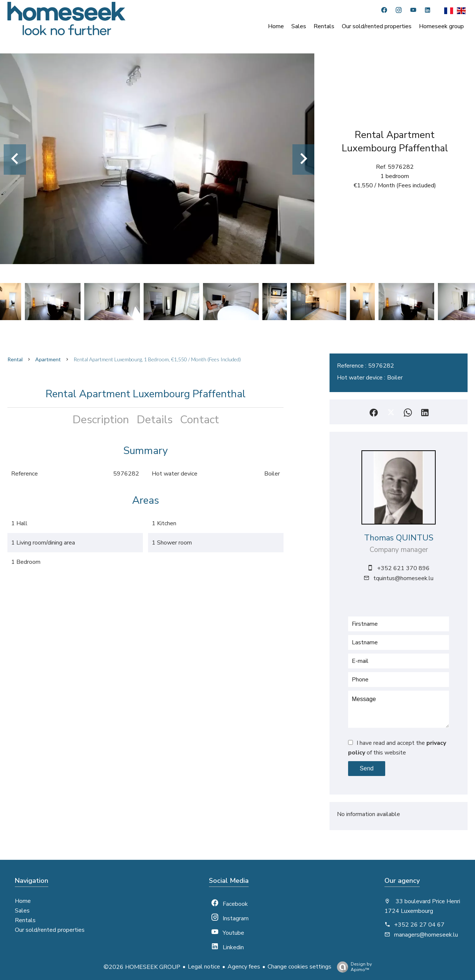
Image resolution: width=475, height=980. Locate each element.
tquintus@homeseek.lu (403, 578)
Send (366, 768)
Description (101, 420)
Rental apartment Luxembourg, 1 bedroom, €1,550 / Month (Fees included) (157, 359)
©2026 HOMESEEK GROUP (142, 967)
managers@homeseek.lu (426, 935)
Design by (353, 967)
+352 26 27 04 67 (419, 925)
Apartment (48, 359)
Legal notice (204, 967)
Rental (15, 359)
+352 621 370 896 (403, 568)
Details (155, 420)
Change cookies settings (299, 967)
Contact (199, 420)
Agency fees (244, 967)
